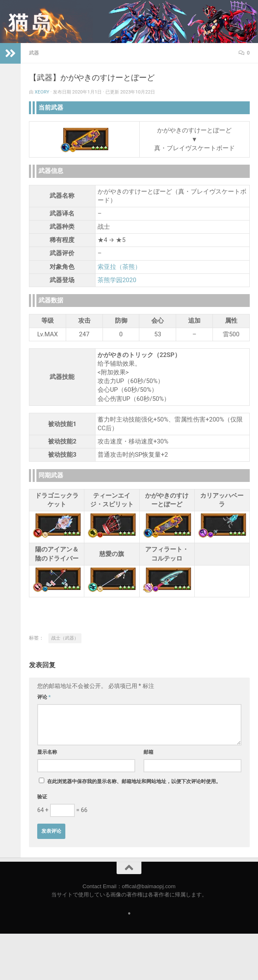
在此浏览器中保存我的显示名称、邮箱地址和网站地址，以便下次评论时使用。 (134, 781)
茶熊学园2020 (117, 280)
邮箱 (148, 752)
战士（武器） (65, 638)
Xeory (42, 92)
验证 (42, 797)
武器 (34, 53)
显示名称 (47, 752)
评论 (44, 697)
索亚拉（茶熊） (119, 267)
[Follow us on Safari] (129, 913)
